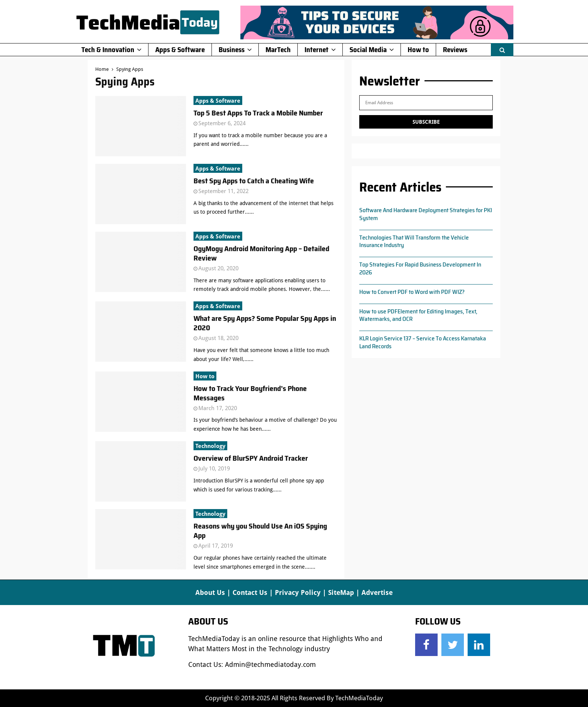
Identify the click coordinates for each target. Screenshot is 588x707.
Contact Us (250, 592)
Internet (316, 49)
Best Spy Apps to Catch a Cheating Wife (254, 181)
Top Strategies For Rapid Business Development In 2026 (420, 268)
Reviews (455, 49)
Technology (210, 446)
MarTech (278, 49)
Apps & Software (180, 49)
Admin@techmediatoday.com (270, 664)
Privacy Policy (298, 592)
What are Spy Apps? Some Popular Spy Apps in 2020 (265, 323)
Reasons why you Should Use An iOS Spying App (260, 531)
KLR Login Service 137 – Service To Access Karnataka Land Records (423, 342)
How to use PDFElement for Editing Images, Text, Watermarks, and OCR (418, 315)
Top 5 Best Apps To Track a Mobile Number (258, 113)
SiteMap (341, 592)
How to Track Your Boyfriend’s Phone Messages (250, 393)
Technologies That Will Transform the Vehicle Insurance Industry (414, 241)
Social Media (368, 49)
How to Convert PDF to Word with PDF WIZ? (412, 292)
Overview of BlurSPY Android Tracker (251, 458)
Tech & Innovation (108, 49)
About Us (210, 592)
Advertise (377, 592)
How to (418, 49)
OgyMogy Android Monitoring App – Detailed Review (261, 253)
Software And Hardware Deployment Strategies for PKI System (426, 214)
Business (232, 49)
